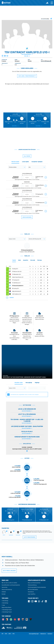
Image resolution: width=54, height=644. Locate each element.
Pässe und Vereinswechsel (34, 583)
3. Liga (3, 605)
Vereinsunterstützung (7, 589)
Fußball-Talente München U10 (18, 277)
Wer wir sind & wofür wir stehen (9, 583)
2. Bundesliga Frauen (7, 612)
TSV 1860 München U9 (16, 283)
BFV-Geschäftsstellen (33, 589)
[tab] (15, 162)
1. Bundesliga (5, 601)
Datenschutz (43, 634)
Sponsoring (4, 587)
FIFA (13, 634)
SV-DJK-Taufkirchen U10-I (17, 294)
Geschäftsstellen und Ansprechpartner (11, 585)
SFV (3, 634)
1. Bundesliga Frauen (7, 610)
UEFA (10, 634)
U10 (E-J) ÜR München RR (46, 61)
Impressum (50, 634)
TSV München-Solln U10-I (17, 271)
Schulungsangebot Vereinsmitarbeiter (37, 587)
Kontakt (4, 594)
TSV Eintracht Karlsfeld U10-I (18, 286)
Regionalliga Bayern (7, 607)
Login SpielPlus (32, 594)
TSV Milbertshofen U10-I (16, 274)
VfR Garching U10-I (16, 288)
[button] (3, 56)
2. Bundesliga (5, 603)
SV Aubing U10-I (15, 269)
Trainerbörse (31, 592)
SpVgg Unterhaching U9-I (17, 291)
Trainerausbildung (32, 585)
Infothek (4, 592)
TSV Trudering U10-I (16, 280)
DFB (6, 634)
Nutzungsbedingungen (34, 634)
